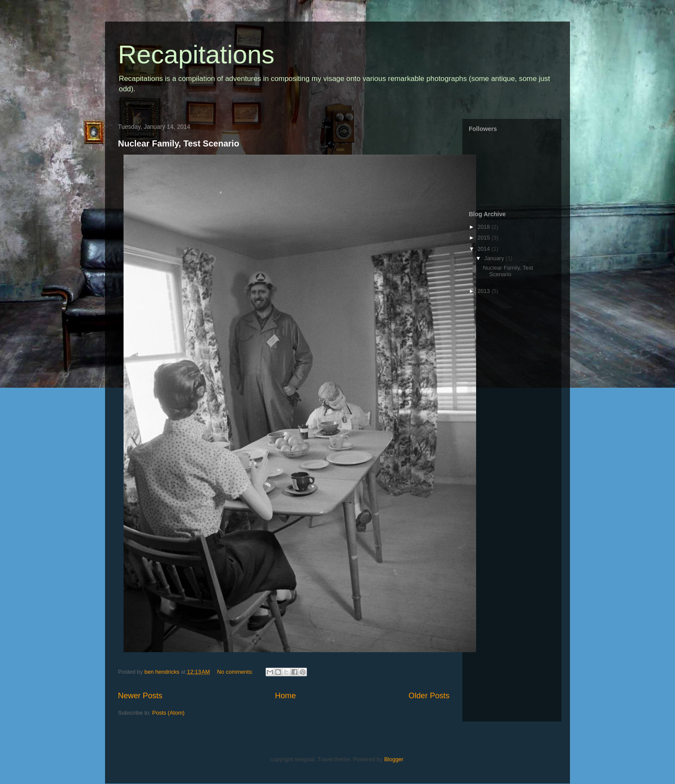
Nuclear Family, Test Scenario (179, 143)
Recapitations (196, 54)
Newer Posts (140, 696)
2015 (485, 238)
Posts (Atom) (169, 713)
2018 (485, 227)
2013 (485, 291)
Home (286, 696)
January (495, 258)
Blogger (393, 759)
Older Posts (429, 696)
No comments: (236, 672)
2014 (485, 249)
